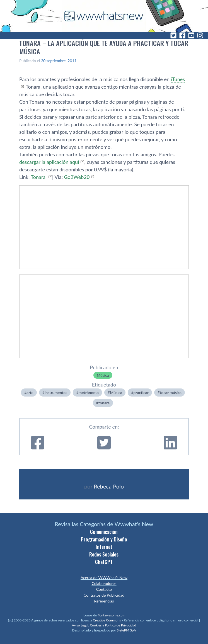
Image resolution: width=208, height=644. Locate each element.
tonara (104, 403)
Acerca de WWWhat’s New (104, 578)
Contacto (104, 589)
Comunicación (104, 532)
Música (103, 375)
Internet (104, 547)
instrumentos (56, 393)
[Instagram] (200, 35)
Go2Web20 (77, 177)
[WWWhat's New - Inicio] (104, 16)
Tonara (39, 177)
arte (30, 393)
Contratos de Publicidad (104, 595)
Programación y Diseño (104, 539)
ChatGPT (104, 562)
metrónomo (89, 393)
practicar (141, 393)
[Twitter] (173, 35)
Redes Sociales (104, 554)
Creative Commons (107, 620)
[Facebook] (182, 35)
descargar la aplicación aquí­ (49, 162)
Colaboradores (104, 583)
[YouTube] (191, 35)
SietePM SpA (126, 630)
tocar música (171, 393)
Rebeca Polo (109, 486)
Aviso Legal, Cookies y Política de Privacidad (104, 625)
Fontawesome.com (111, 615)
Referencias (104, 601)
